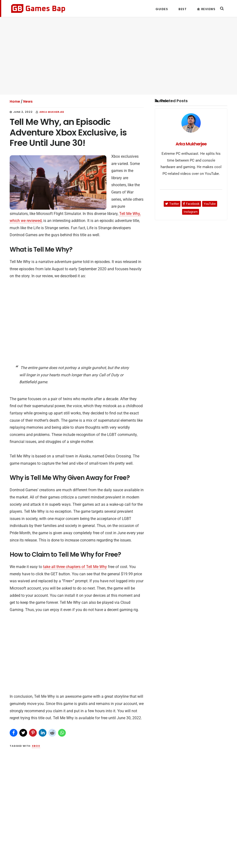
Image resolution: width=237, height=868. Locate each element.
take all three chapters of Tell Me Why (75, 567)
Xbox (36, 746)
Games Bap (38, 8)
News (28, 101)
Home (15, 101)
